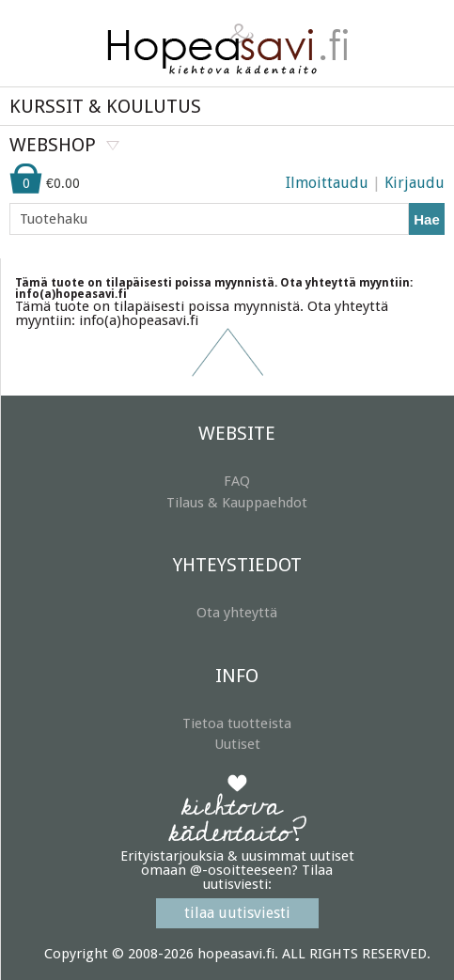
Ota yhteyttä (237, 613)
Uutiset (237, 744)
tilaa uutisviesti (237, 913)
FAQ (237, 481)
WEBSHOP (53, 145)
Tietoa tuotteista (237, 723)
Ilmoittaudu (327, 183)
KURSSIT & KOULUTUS (105, 106)
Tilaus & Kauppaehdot (237, 503)
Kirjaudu (415, 183)
